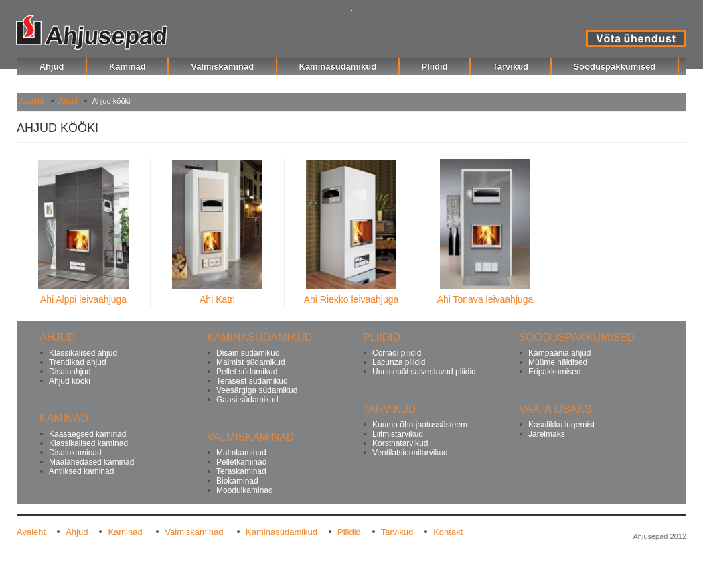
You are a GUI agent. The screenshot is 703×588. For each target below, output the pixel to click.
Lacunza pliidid (399, 362)
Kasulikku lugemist (561, 425)
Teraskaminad (241, 471)
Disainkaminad (75, 453)
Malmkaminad (241, 453)
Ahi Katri (217, 299)
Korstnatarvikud (400, 443)
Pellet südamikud (247, 372)
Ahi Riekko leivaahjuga (351, 299)
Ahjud (68, 101)
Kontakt (448, 532)
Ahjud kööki (70, 381)
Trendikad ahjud (78, 362)
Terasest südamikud (252, 381)
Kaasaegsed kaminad (87, 434)
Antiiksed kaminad (81, 471)
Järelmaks (547, 434)
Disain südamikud (248, 353)
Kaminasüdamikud (282, 532)
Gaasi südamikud (247, 400)
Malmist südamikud (251, 362)
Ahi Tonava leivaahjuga (485, 299)
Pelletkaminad (241, 462)
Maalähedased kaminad (91, 462)
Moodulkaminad (245, 490)
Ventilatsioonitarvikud (410, 453)
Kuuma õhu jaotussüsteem (420, 425)
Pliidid (349, 532)
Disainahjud (70, 372)
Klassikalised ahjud (83, 353)
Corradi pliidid (397, 353)
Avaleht (32, 101)
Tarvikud (397, 532)
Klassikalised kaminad (88, 443)
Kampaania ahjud (559, 353)
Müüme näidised (558, 362)
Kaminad (126, 532)
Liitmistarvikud (398, 434)
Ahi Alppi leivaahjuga (83, 299)
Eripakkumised (555, 372)
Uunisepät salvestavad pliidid (424, 372)
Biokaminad (237, 481)
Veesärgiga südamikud (257, 390)
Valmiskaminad (195, 532)
